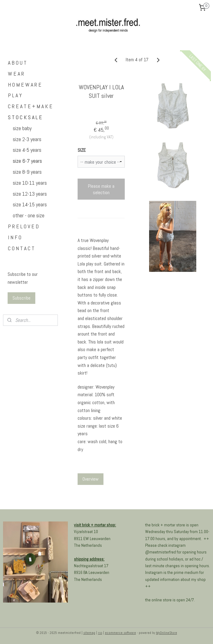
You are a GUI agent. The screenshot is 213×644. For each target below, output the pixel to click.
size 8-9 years (27, 172)
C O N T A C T (21, 248)
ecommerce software (120, 633)
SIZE (82, 150)
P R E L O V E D (23, 226)
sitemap (89, 633)
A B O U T (17, 63)
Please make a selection (101, 189)
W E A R (16, 74)
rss (100, 633)
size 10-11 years (30, 183)
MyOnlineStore (167, 633)
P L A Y (15, 95)
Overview (91, 479)
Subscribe (21, 298)
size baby (22, 128)
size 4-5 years (27, 150)
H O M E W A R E (25, 85)
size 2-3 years (27, 139)
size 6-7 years (27, 161)
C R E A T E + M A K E (30, 106)
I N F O (15, 237)
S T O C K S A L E (25, 117)
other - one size (29, 215)
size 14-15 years (30, 204)
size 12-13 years (30, 194)
